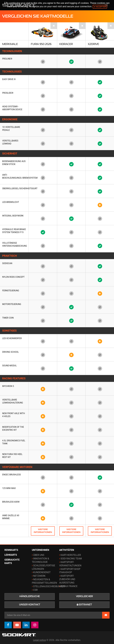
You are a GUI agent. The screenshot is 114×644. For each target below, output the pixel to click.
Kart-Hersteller (71, 555)
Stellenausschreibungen (49, 586)
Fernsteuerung (11, 291)
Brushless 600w (11, 502)
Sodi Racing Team (71, 559)
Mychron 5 (8, 386)
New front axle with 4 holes (14, 415)
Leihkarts (11, 555)
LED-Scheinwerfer (12, 338)
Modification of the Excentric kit (13, 428)
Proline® (7, 59)
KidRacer (66, 44)
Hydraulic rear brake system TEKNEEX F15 (14, 231)
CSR (35, 590)
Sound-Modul (9, 366)
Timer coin (8, 318)
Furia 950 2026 (41, 44)
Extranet (84, 605)
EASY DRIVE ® (9, 79)
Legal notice (40, 640)
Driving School (11, 352)
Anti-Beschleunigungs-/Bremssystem (14, 176)
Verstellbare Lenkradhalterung (13, 401)
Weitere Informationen (43, 531)
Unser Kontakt (30, 605)
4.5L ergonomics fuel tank (14, 442)
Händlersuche (30, 596)
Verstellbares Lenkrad (10, 142)
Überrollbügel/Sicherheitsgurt (14, 188)
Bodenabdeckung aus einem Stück (14, 163)
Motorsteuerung (12, 304)
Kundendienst (42, 572)
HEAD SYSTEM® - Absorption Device (12, 108)
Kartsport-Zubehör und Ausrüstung (67, 579)
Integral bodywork (13, 216)
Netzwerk (39, 576)
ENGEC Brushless (12, 475)
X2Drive (93, 44)
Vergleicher (84, 596)
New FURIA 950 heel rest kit (12, 456)
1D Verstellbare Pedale (11, 129)
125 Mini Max (9, 488)
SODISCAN (7, 263)
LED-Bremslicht (11, 202)
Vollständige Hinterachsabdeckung (14, 244)
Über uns (39, 555)
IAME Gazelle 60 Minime (11, 517)
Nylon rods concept (13, 277)
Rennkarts (11, 550)
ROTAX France (69, 586)
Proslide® (8, 93)
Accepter (100, 7)
